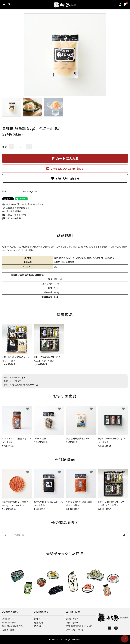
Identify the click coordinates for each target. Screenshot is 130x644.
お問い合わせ (73, 622)
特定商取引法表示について (79, 626)
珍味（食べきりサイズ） (13, 626)
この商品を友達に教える (16, 208)
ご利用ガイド (72, 619)
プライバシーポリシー (76, 630)
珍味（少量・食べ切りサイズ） (26, 385)
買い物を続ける (12, 211)
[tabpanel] (65, 55)
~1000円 (17, 381)
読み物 (37, 626)
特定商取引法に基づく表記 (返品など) (23, 204)
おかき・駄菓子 (9, 630)
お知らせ (38, 619)
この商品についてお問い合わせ (65, 169)
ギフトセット (8, 619)
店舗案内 (39, 622)
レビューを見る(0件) (14, 215)
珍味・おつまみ (19, 377)
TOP (6, 377)
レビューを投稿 (12, 218)
